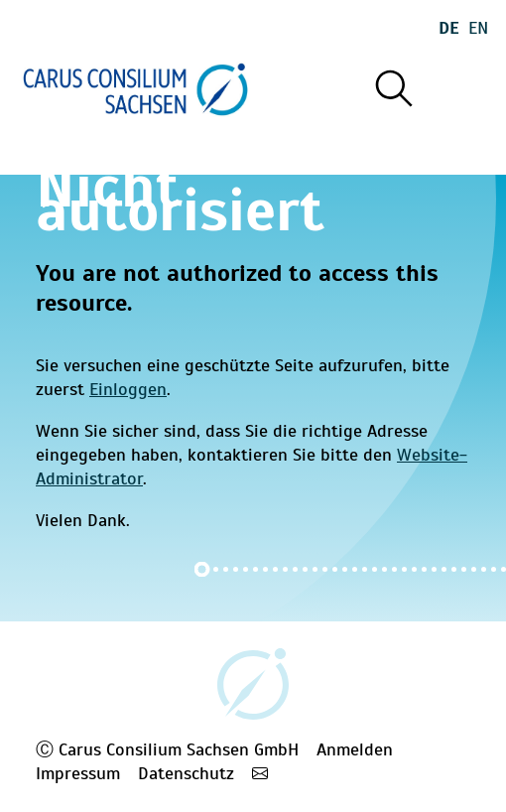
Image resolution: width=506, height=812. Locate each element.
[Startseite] (135, 89)
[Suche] (393, 89)
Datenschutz (186, 773)
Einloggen (128, 389)
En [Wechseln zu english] (478, 28)
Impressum (78, 773)
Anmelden (355, 749)
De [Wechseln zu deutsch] (449, 28)
